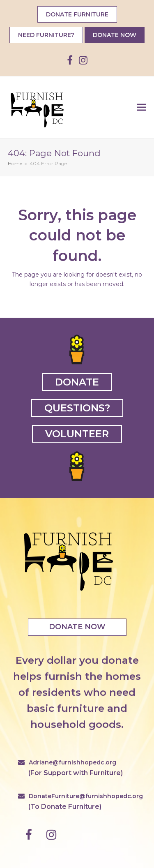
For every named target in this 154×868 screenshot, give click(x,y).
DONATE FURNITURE (77, 14)
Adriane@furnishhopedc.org (72, 762)
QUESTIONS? (77, 408)
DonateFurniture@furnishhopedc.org (86, 796)
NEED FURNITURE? (46, 35)
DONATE (77, 382)
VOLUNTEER (77, 434)
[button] (142, 107)
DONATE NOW (115, 35)
